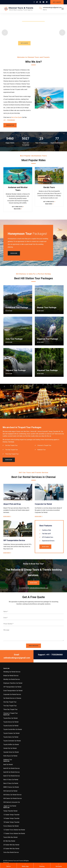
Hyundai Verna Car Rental (11, 752)
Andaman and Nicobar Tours (18, 189)
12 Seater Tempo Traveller (11, 815)
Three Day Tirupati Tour (10, 709)
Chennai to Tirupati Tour (11, 713)
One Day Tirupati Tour (10, 702)
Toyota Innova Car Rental (11, 722)
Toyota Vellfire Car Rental (11, 745)
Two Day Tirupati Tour (10, 706)
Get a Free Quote (16, 117)
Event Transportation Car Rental (13, 691)
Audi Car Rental (8, 764)
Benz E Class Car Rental (11, 783)
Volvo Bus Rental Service (11, 852)
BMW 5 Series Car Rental (11, 787)
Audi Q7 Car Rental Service (12, 776)
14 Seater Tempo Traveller (11, 818)
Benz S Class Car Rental (11, 780)
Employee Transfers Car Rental (13, 683)
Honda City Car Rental (10, 748)
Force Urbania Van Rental (11, 826)
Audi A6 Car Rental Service (12, 772)
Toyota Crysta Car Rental (11, 726)
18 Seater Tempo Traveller (11, 822)
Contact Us (10, 125)
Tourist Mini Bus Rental (10, 837)
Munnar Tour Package (47, 307)
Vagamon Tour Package (48, 339)
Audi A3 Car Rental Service (12, 768)
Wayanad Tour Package (47, 370)
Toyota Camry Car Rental (11, 737)
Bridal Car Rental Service (11, 676)
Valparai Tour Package (16, 370)
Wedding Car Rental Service (12, 672)
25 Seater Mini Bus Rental (11, 849)
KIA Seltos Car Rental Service (12, 795)
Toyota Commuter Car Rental (12, 741)
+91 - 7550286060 (9, 120)
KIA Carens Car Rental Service (13, 798)
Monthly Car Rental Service (12, 679)
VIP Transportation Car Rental (12, 687)
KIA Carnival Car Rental (10, 791)
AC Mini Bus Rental (9, 841)
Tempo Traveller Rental (10, 811)
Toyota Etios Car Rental (10, 718)
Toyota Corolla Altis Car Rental (13, 729)
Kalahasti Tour (8, 760)
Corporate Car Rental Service (12, 694)
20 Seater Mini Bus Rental (11, 845)
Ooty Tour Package (14, 339)
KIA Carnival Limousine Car (12, 802)
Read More (18, 209)
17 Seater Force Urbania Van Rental (14, 833)
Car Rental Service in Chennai (12, 698)
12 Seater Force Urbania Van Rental (14, 830)
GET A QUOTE (57, 2)
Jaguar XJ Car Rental (10, 806)
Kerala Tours (49, 187)
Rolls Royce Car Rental (10, 756)
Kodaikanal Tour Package (17, 307)
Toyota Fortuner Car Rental (11, 733)
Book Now (14, 253)
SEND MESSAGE (33, 646)
